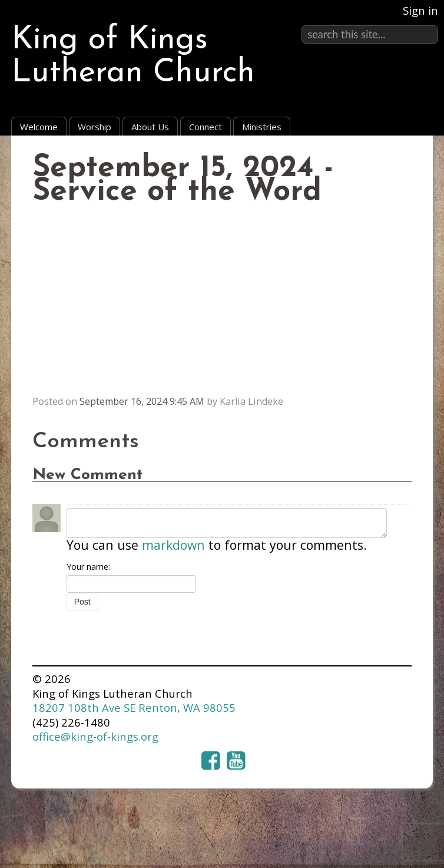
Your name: (88, 567)
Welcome (39, 127)
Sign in (420, 10)
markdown (173, 545)
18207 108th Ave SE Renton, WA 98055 (134, 707)
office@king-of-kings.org (95, 736)
